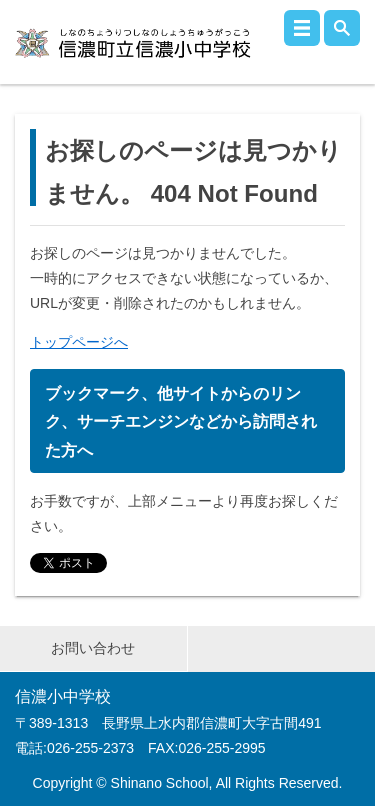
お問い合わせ (93, 648)
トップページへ (79, 342)
